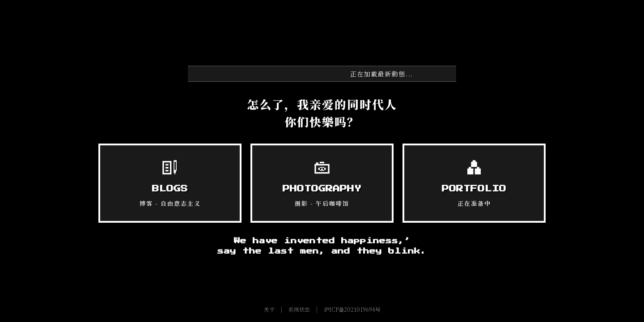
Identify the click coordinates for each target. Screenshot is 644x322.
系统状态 (299, 309)
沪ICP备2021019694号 (352, 309)
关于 (269, 309)
